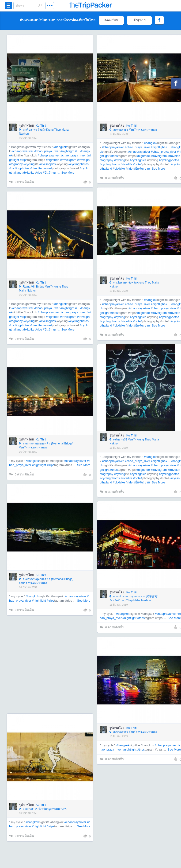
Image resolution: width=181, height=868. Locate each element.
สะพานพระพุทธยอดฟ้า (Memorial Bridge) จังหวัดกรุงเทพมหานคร (46, 446)
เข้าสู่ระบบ (139, 20)
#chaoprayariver (22, 151)
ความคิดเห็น (21, 182)
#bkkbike (28, 173)
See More (68, 173)
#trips (24, 160)
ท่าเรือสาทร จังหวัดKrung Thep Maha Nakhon (44, 132)
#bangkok (60, 147)
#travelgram (68, 160)
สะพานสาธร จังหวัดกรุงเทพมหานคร (133, 130)
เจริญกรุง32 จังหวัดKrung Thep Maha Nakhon (134, 442)
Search (40, 5)
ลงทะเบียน (111, 20)
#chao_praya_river (47, 151)
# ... (78, 151)
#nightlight (67, 151)
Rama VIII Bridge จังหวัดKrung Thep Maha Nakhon (44, 289)
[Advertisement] (45, 664)
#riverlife (36, 168)
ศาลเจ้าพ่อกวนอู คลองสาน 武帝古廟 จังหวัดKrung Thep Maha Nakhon (134, 598)
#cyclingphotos (79, 164)
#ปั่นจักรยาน (51, 173)
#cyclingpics (48, 164)
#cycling (29, 164)
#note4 (47, 168)
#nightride (53, 160)
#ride (39, 173)
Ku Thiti (41, 126)
